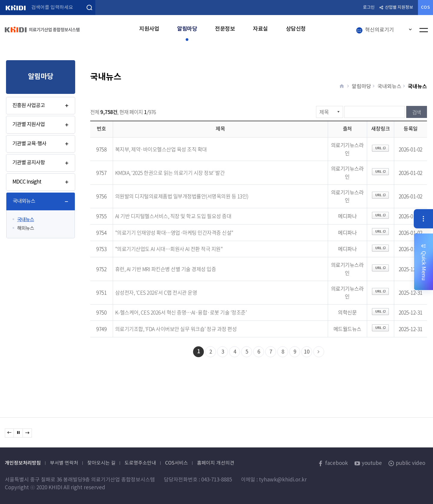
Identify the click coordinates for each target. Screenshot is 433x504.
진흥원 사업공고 (29, 106)
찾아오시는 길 (101, 463)
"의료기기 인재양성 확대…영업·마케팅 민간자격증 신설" (174, 232)
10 (307, 352)
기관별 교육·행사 (29, 144)
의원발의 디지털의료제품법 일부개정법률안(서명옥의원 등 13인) (182, 196)
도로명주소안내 (140, 463)
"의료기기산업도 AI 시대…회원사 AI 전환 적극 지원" (169, 249)
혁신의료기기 (375, 30)
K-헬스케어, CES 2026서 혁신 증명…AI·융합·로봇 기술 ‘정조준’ (181, 312)
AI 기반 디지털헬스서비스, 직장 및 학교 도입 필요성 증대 (173, 216)
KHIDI (15, 8)
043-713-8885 (216, 480)
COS (425, 7)
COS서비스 (177, 463)
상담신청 (296, 29)
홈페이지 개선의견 (216, 463)
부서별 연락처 (64, 463)
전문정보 (225, 29)
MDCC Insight (27, 182)
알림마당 (187, 29)
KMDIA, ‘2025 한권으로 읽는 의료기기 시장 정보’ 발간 (170, 173)
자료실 (260, 29)
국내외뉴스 (24, 201)
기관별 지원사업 (29, 125)
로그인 (369, 8)
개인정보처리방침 (23, 463)
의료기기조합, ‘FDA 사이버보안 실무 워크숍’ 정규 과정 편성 (176, 329)
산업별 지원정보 (399, 8)
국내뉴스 (26, 220)
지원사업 (149, 29)
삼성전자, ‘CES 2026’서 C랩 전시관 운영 (156, 292)
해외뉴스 (26, 228)
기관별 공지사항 (29, 163)
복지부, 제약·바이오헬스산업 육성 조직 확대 (161, 149)
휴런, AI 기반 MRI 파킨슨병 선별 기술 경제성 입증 (166, 269)
